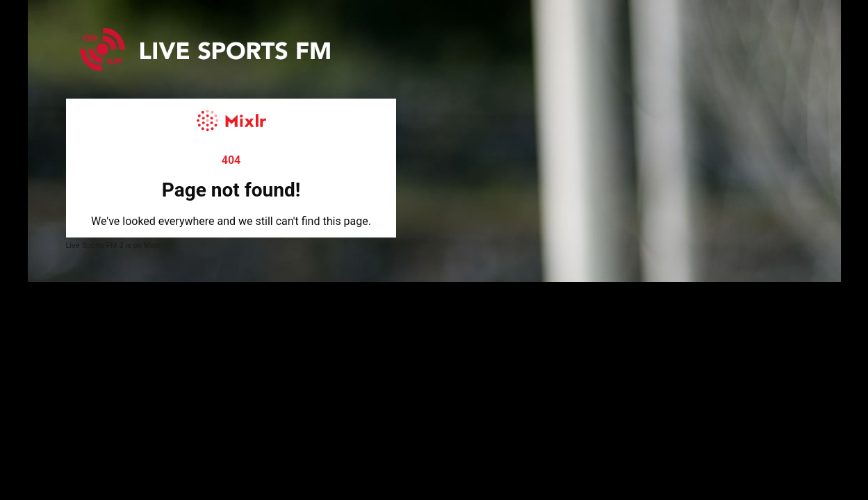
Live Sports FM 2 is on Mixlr (113, 245)
